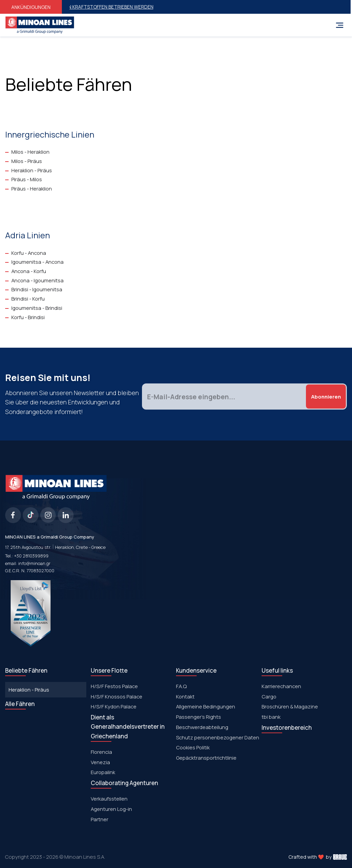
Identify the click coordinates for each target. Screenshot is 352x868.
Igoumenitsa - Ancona (37, 262)
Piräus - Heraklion (32, 188)
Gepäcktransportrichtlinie (206, 758)
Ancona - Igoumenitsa (37, 280)
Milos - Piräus (27, 161)
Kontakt (185, 696)
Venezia (100, 762)
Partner (100, 819)
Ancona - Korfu (29, 271)
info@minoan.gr (34, 563)
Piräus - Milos (27, 179)
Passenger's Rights (199, 717)
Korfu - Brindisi (28, 317)
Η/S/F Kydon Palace (114, 706)
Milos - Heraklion (30, 152)
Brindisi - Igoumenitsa (37, 289)
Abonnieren (326, 397)
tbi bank (271, 717)
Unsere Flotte (109, 670)
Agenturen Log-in (111, 809)
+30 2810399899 (31, 556)
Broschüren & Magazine (290, 706)
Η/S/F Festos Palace (114, 686)
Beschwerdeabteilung (202, 727)
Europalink (103, 772)
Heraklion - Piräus (32, 170)
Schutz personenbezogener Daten (218, 737)
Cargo (269, 696)
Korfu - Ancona (29, 253)
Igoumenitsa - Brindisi (37, 308)
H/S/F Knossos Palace (117, 696)
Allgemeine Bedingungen (206, 706)
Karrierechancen (281, 686)
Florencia (101, 752)
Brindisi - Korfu (28, 299)
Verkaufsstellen (109, 799)
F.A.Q (181, 686)
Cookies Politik (193, 747)
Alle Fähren (20, 704)
